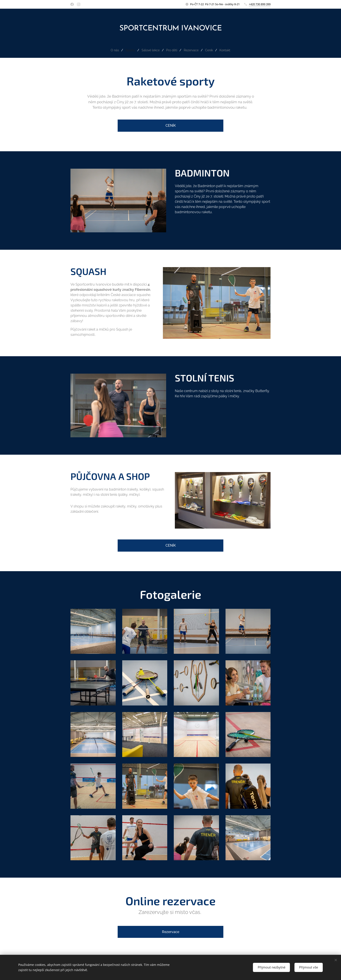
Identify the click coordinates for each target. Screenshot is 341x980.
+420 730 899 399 (260, 4)
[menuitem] (112, 50)
